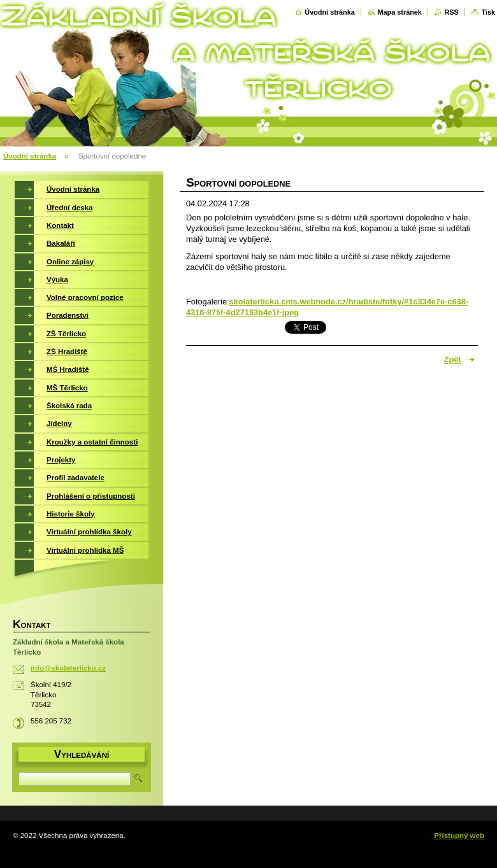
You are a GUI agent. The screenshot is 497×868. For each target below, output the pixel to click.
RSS (451, 12)
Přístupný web (459, 836)
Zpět (453, 359)
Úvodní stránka (330, 12)
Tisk (488, 12)
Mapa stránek (400, 12)
